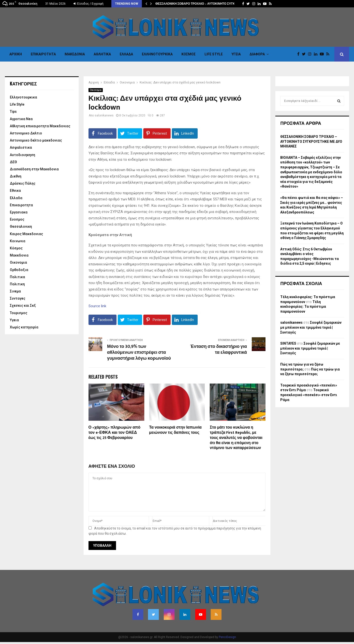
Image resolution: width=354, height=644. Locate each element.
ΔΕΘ (13, 162)
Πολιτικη (17, 284)
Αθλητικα (102, 54)
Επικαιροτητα (43, 54)
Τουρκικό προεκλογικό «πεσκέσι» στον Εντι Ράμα (309, 395)
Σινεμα (15, 291)
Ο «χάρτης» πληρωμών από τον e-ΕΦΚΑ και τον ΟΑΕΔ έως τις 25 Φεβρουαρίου (114, 433)
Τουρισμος (19, 313)
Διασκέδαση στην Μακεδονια (34, 169)
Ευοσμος (17, 219)
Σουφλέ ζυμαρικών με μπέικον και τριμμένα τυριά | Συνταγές (311, 327)
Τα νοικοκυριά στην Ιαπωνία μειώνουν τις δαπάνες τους (176, 430)
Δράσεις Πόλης (23, 183)
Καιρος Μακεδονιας (26, 234)
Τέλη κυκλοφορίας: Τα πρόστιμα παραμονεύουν (303, 307)
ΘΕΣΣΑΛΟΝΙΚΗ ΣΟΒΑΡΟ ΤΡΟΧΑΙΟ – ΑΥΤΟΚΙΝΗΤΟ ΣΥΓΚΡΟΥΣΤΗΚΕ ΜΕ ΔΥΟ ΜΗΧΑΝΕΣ (311, 141)
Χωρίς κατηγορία (24, 327)
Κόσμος (189, 54)
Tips (13, 112)
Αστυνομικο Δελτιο (26, 133)
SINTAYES (288, 343)
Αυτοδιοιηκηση (22, 155)
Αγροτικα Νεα (21, 119)
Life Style (214, 54)
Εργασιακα (19, 212)
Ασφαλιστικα (21, 147)
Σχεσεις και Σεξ (23, 306)
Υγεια (236, 54)
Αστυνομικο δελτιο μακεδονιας (36, 140)
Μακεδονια (75, 54)
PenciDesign (227, 637)
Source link (97, 306)
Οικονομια (96, 90)
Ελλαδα (126, 54)
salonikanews (104, 115)
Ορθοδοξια (19, 270)
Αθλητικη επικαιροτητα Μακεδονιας (40, 126)
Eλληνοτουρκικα (157, 54)
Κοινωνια (18, 241)
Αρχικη (16, 54)
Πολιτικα (17, 277)
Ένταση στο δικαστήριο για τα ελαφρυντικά (218, 350)
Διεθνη (16, 176)
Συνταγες (18, 298)
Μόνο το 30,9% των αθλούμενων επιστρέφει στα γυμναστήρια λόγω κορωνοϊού (139, 353)
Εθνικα (15, 191)
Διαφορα (257, 54)
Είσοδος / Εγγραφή (88, 4)
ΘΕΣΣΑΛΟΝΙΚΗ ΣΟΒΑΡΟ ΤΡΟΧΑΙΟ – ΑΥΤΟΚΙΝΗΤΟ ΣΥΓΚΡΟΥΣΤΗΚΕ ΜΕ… (207, 4)
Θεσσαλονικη (21, 226)
